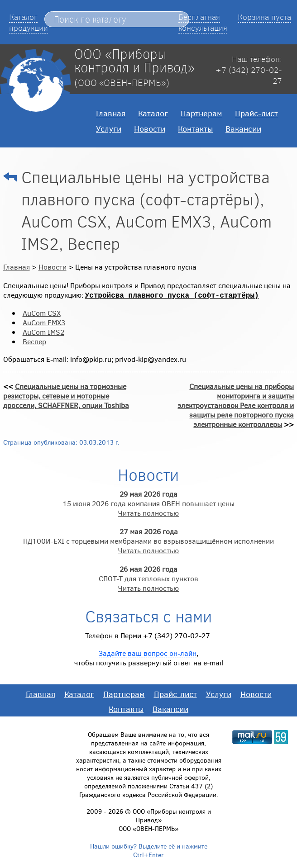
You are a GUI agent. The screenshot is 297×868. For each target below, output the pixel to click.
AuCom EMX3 (44, 322)
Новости (150, 128)
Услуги (109, 128)
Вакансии (243, 128)
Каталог (153, 113)
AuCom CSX (42, 313)
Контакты (195, 128)
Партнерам (201, 113)
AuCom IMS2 (43, 332)
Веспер (34, 341)
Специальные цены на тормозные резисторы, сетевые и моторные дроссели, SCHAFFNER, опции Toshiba (66, 396)
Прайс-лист (256, 113)
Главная (111, 113)
